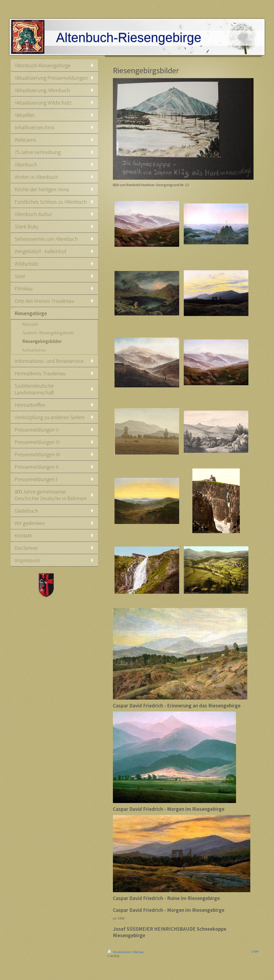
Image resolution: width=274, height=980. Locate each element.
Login (255, 951)
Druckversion (119, 952)
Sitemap (138, 952)
